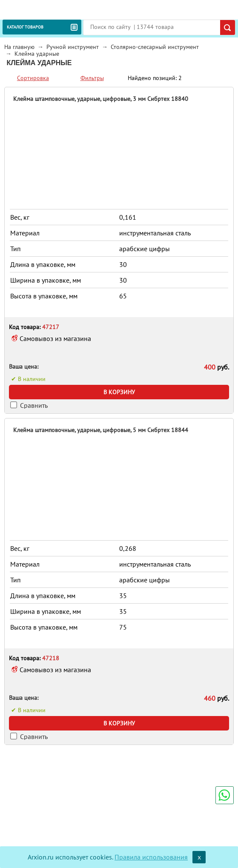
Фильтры (92, 78)
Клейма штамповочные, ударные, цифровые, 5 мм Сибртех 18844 (101, 430)
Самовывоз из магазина (55, 338)
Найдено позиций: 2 (155, 78)
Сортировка (33, 78)
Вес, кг (20, 217)
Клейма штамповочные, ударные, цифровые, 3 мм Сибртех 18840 (101, 99)
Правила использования (151, 857)
